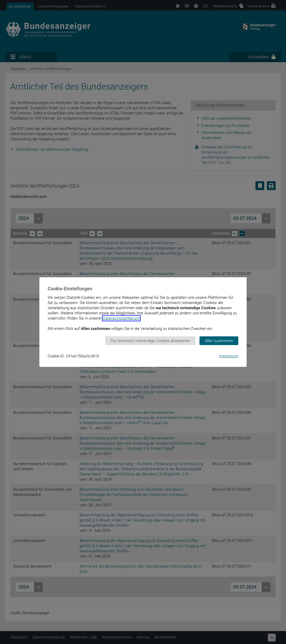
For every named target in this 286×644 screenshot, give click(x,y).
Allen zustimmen (219, 341)
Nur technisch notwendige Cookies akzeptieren (150, 341)
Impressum (229, 356)
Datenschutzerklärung (121, 318)
